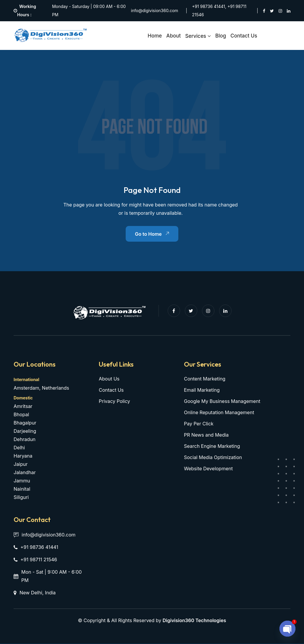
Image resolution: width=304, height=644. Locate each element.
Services (196, 36)
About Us (109, 379)
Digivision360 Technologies (194, 621)
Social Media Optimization (213, 458)
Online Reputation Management (219, 413)
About (173, 36)
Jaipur (21, 464)
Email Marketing (202, 390)
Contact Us (244, 36)
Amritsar (23, 406)
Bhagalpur (25, 423)
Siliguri (21, 497)
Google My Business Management (222, 401)
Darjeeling (25, 431)
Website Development (208, 469)
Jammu (22, 481)
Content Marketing (205, 379)
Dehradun (25, 440)
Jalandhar (25, 473)
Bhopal (21, 415)
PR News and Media (206, 435)
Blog (221, 36)
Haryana (23, 456)
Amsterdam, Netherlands (41, 388)
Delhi (19, 448)
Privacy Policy (114, 401)
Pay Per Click (199, 424)
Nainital (22, 489)
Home (155, 36)
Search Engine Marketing (212, 446)
